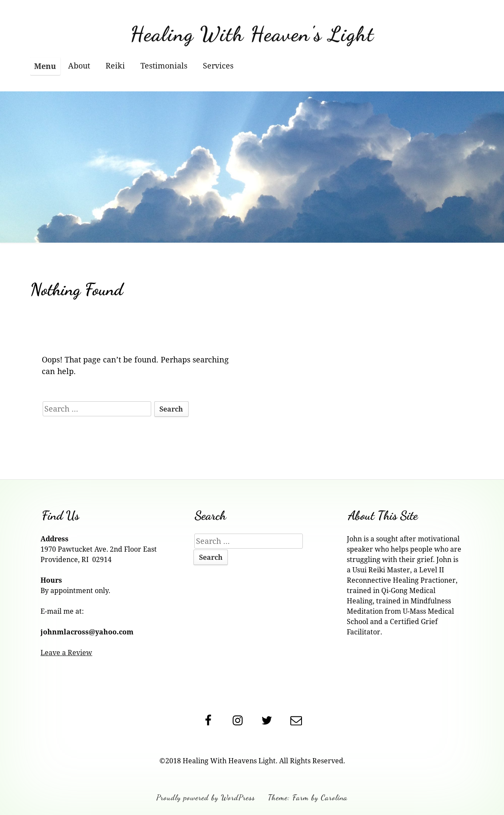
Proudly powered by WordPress (206, 797)
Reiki (115, 66)
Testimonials (164, 66)
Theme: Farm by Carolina (308, 797)
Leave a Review (66, 653)
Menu (45, 66)
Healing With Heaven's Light (252, 34)
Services (218, 66)
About (79, 66)
